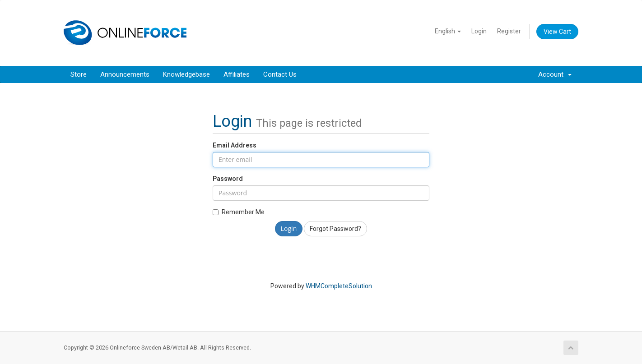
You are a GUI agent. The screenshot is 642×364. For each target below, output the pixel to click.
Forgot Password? (335, 229)
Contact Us (280, 74)
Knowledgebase (186, 74)
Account (555, 74)
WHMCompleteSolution (339, 286)
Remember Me (239, 212)
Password (228, 179)
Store (79, 74)
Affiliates (237, 74)
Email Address (235, 145)
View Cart (557, 32)
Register (509, 31)
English (448, 31)
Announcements (125, 74)
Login (479, 31)
